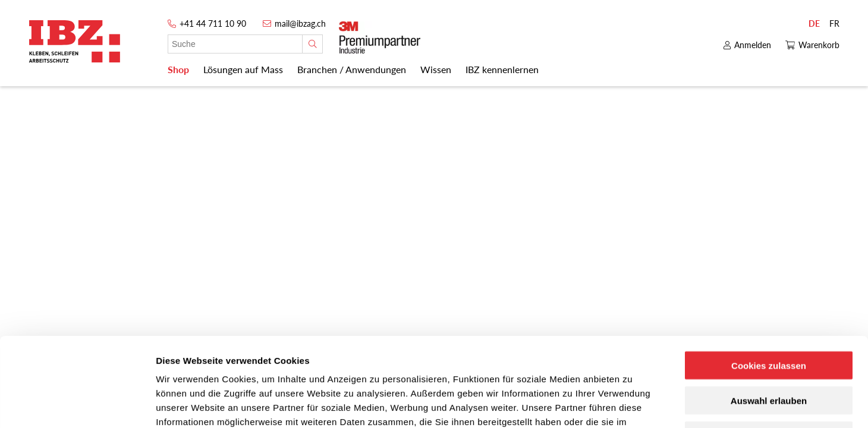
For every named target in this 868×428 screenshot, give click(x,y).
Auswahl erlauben (769, 317)
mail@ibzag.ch (300, 23)
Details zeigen (632, 405)
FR (834, 23)
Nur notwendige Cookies (769, 352)
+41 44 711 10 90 (213, 23)
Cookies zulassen (769, 282)
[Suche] (312, 44)
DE (814, 23)
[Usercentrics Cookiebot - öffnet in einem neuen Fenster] (77, 405)
